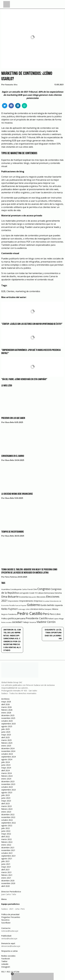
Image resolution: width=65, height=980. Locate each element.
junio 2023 (6, 798)
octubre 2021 (7, 853)
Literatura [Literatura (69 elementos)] (34, 609)
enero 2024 (6, 779)
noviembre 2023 (8, 784)
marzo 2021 (6, 872)
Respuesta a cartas (10, 951)
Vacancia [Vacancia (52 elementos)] (33, 622)
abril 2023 (5, 803)
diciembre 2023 (8, 781)
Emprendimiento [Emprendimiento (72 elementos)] (26, 601)
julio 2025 (5, 729)
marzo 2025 (6, 740)
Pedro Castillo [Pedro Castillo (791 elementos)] (30, 613)
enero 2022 (6, 845)
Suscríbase (6, 923)
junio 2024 (6, 765)
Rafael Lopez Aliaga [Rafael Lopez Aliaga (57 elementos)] (56, 619)
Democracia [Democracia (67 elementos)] (49, 593)
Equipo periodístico (10, 904)
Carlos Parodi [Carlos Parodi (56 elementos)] (27, 589)
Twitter (4, 961)
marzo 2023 (6, 806)
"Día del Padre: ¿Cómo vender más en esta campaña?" (24, 379)
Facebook (6, 959)
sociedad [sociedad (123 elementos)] (17, 622)
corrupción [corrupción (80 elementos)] (24, 593)
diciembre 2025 (8, 715)
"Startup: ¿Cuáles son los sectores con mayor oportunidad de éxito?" (32, 324)
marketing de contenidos (28, 291)
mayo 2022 (6, 834)
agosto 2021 (7, 859)
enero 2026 (6, 713)
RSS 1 (4, 972)
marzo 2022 (6, 839)
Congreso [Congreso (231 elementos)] (44, 589)
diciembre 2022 (8, 814)
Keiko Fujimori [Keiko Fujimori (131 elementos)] (10, 609)
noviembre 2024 (8, 751)
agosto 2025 (7, 726)
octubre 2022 (7, 820)
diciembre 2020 (8, 881)
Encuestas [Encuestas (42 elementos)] (46, 601)
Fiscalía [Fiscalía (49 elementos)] (12, 605)
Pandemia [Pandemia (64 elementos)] (12, 614)
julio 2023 (5, 795)
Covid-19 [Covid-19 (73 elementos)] (33, 593)
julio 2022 (5, 828)
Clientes (10, 291)
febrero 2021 (7, 875)
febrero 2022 (7, 842)
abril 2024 (5, 770)
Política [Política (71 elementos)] (4, 618)
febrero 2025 (7, 743)
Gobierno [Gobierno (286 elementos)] (33, 605)
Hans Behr (10, 422)
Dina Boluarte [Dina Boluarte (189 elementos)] (10, 597)
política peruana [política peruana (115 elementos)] (17, 618)
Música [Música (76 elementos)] (55, 609)
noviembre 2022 (8, 817)
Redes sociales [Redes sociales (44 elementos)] (6, 622)
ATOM (16, 972)
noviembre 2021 (8, 850)
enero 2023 (6, 812)
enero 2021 (6, 878)
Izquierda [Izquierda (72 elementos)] (59, 605)
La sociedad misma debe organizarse (17, 494)
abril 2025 (5, 737)
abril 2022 (5, 837)
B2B (3, 291)
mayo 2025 (6, 735)
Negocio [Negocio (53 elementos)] (4, 614)
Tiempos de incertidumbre (13, 532)
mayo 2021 (6, 867)
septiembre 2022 (9, 823)
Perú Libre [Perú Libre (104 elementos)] (55, 614)
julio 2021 (5, 861)
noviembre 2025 (8, 718)
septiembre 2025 (9, 724)
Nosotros (5, 920)
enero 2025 (6, 746)
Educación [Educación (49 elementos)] (32, 597)
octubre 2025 (7, 721)
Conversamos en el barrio (13, 456)
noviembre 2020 (8, 883)
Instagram (6, 967)
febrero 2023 (7, 809)
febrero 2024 (7, 776)
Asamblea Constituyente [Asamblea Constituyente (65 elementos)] (11, 589)
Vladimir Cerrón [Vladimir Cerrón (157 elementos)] (46, 622)
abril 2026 (5, 704)
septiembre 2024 (9, 757)
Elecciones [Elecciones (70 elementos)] (41, 597)
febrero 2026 (7, 710)
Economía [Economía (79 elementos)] (24, 597)
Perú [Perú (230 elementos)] (46, 614)
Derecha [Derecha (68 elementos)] (58, 593)
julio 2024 (5, 762)
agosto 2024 (7, 759)
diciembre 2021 (8, 848)
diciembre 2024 (8, 748)
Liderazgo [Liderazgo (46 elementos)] (22, 609)
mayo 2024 (6, 768)
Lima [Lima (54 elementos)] (28, 609)
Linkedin (5, 964)
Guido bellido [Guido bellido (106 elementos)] (47, 605)
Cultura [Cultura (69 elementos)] (40, 593)
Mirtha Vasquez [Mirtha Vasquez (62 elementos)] (45, 609)
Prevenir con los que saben (13, 418)
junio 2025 (6, 732)
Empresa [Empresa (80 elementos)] (38, 601)
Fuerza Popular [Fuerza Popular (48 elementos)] (21, 605)
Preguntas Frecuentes (11, 917)
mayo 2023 (6, 801)
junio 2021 (6, 864)
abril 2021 (5, 870)
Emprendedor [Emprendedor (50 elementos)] (13, 601)
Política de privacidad (10, 914)
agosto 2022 (7, 825)
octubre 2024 (7, 754)
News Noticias (11, 577)
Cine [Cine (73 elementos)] (35, 589)
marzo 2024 (6, 773)
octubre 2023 (7, 787)
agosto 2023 (7, 792)
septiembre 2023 (9, 790)
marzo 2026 (6, 707)
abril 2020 (5, 886)
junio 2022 (6, 831)
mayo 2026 (6, 702)
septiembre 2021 (9, 856)
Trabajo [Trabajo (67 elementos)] (26, 622)
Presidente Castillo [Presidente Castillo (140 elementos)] (37, 618)
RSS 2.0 (10, 972)
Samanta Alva (11, 85)
